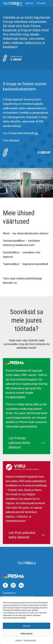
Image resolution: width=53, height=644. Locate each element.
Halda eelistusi (26, 634)
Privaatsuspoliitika (30, 640)
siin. (15, 283)
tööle (11, 4)
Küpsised (19, 640)
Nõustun (27, 626)
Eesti (20, 3)
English (29, 3)
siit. (36, 133)
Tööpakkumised (9, 593)
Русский (41, 3)
